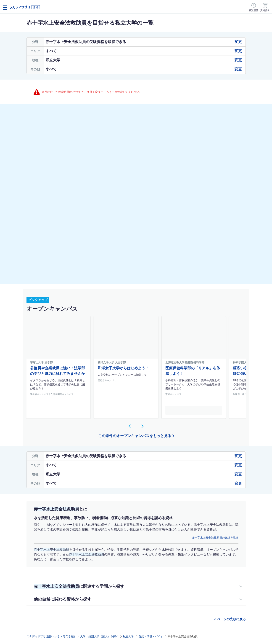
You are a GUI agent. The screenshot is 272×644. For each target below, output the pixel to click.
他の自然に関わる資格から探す (63, 599)
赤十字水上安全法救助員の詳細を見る (215, 538)
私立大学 (128, 636)
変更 (238, 42)
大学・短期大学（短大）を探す (99, 636)
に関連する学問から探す (79, 586)
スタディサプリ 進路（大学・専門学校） (51, 636)
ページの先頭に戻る (231, 619)
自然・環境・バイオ (151, 636)
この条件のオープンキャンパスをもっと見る (135, 436)
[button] (130, 426)
